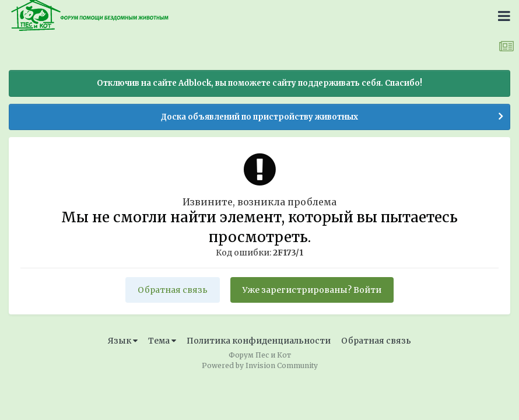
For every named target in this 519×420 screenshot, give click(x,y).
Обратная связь (173, 290)
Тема (162, 341)
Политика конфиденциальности (259, 341)
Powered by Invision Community (260, 365)
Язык (123, 341)
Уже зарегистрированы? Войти (312, 290)
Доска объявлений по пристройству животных (259, 117)
